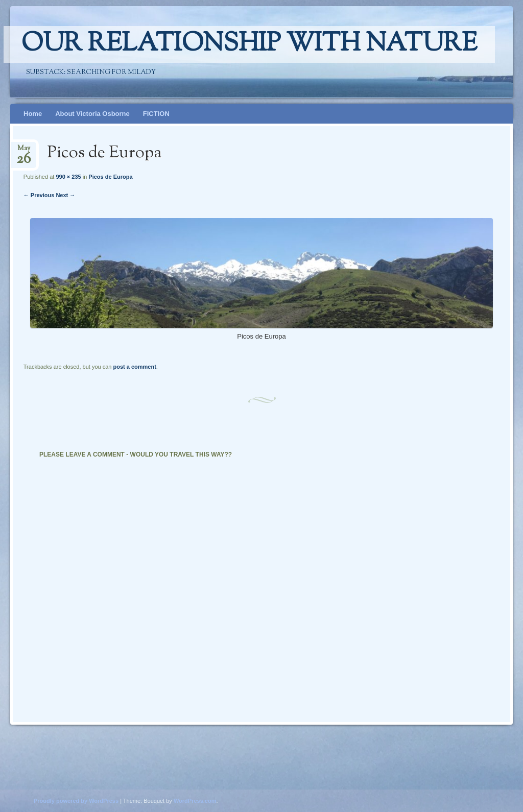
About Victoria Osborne (92, 114)
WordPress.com (195, 801)
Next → (65, 195)
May (23, 151)
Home (33, 114)
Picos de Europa (110, 177)
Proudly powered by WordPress (76, 801)
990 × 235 (68, 177)
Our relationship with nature (249, 44)
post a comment (134, 367)
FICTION (156, 114)
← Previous (39, 195)
